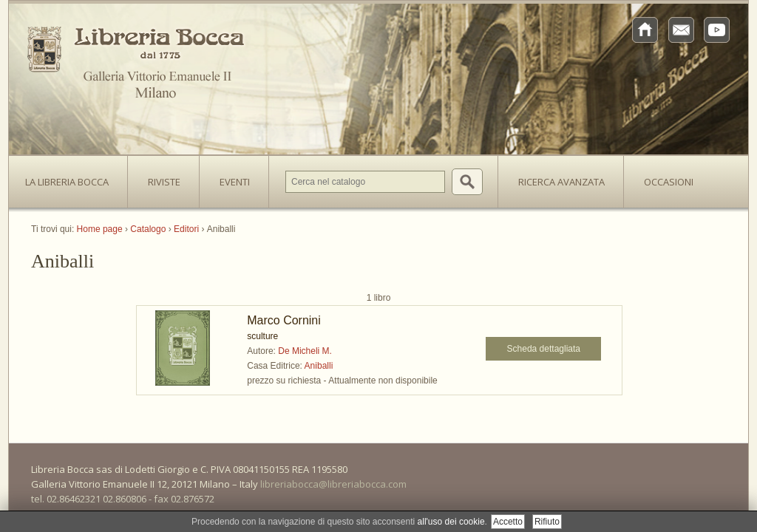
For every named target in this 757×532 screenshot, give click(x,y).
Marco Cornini (284, 320)
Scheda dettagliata (544, 349)
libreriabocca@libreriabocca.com (333, 484)
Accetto (508, 522)
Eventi (235, 182)
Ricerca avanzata (561, 182)
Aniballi (319, 366)
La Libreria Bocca (72, 177)
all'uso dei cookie (451, 522)
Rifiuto (547, 522)
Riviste (160, 177)
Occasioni (669, 182)
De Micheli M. (305, 351)
